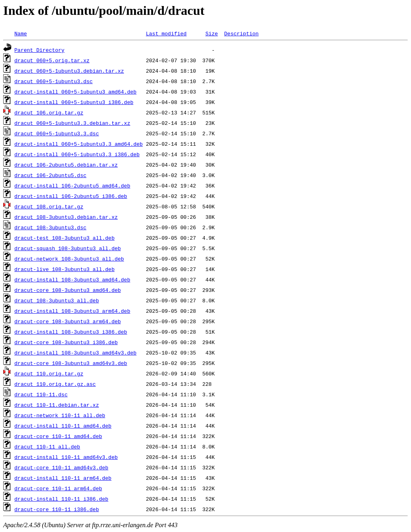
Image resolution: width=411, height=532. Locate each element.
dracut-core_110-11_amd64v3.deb (61, 467)
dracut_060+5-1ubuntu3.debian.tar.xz (69, 71)
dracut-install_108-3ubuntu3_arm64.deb (72, 311)
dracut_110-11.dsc (41, 394)
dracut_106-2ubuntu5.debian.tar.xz (66, 165)
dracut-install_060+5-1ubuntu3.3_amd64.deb (79, 144)
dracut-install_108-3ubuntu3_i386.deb (71, 332)
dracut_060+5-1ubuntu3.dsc (54, 81)
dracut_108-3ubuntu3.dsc (50, 227)
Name (21, 33)
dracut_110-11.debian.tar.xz (57, 405)
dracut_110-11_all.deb (47, 446)
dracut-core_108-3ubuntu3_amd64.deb (68, 290)
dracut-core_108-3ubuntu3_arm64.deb (68, 321)
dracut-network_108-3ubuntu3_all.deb (69, 259)
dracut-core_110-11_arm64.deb (58, 488)
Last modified (166, 33)
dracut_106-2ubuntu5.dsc (50, 175)
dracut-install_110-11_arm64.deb (63, 478)
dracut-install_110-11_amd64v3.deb (66, 457)
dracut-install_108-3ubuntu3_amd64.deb (72, 279)
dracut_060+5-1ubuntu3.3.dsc (57, 133)
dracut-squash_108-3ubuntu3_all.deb (68, 248)
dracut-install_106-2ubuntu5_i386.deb (71, 196)
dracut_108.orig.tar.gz (49, 206)
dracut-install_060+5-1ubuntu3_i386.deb (74, 102)
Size (212, 33)
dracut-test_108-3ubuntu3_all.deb (65, 238)
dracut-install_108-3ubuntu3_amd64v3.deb (75, 353)
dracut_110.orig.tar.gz (49, 373)
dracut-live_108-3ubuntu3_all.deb (65, 269)
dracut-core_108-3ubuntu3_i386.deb (66, 342)
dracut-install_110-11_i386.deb (61, 499)
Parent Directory (40, 50)
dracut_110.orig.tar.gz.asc (55, 384)
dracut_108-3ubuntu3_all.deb (57, 300)
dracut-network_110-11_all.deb (60, 415)
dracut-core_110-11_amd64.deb (58, 436)
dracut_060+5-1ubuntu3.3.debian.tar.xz (72, 123)
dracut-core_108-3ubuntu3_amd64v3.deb (71, 363)
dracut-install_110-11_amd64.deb (63, 426)
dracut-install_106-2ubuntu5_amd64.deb (72, 185)
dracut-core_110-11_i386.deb (57, 509)
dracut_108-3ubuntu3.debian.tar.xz (66, 217)
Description (241, 33)
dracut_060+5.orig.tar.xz (52, 60)
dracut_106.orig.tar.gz (49, 112)
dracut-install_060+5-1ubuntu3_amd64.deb (75, 92)
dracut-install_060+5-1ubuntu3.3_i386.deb (77, 154)
